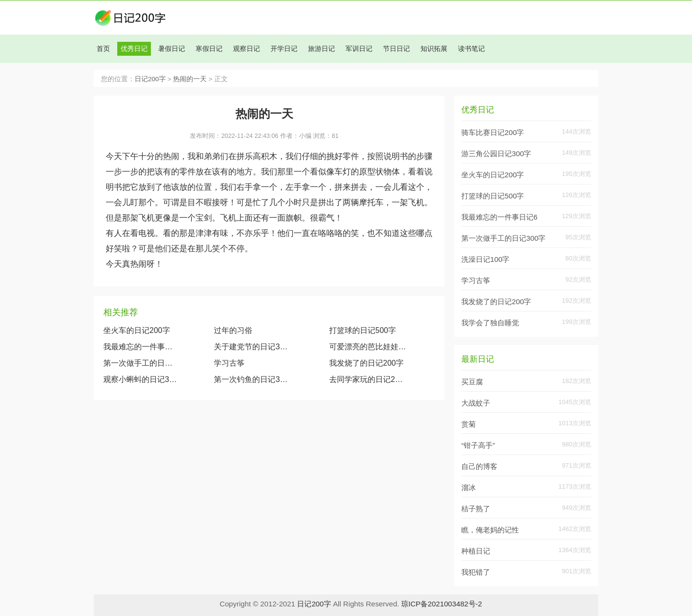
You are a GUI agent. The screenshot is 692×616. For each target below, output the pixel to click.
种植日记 (476, 551)
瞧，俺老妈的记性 (490, 530)
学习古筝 (229, 363)
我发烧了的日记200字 (366, 363)
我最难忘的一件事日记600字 (141, 347)
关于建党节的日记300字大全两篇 (253, 347)
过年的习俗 (233, 330)
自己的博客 (479, 466)
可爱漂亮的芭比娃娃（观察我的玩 (368, 347)
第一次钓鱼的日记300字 (253, 379)
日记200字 (150, 79)
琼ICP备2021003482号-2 (442, 604)
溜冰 (469, 487)
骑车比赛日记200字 (493, 132)
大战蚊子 (476, 403)
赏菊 (469, 424)
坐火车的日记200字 (137, 330)
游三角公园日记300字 (496, 154)
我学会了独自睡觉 (490, 323)
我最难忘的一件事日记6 (499, 217)
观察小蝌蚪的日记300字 (141, 379)
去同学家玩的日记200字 (368, 379)
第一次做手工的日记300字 (141, 363)
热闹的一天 (190, 79)
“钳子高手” (478, 445)
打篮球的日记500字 (363, 330)
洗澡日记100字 (485, 259)
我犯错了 (476, 572)
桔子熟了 (476, 509)
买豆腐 (472, 382)
